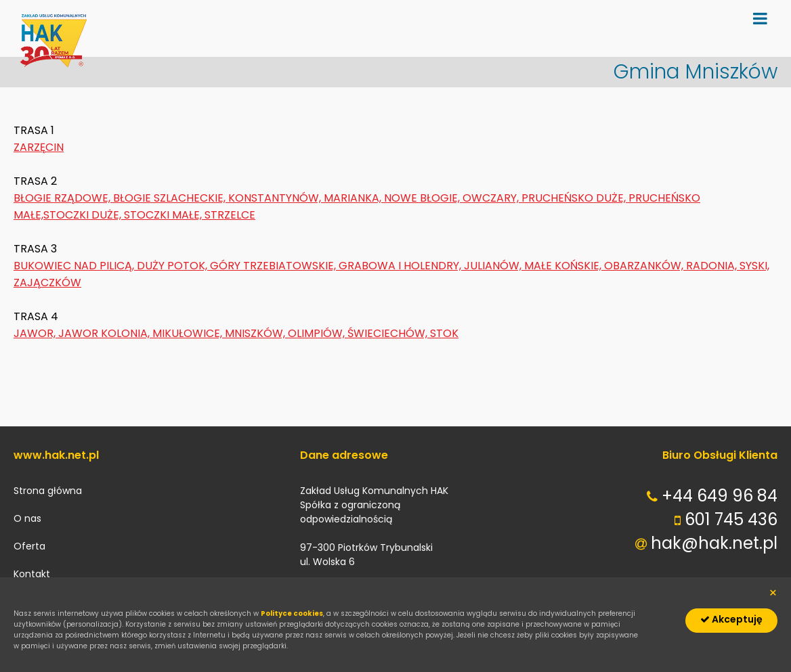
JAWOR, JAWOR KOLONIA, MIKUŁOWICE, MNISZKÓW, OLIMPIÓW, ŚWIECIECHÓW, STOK (236, 333)
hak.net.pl (54, 47)
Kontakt (32, 574)
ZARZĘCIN (39, 147)
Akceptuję (731, 619)
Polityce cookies (292, 613)
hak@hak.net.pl (714, 543)
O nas (27, 518)
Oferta (29, 546)
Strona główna (48, 491)
